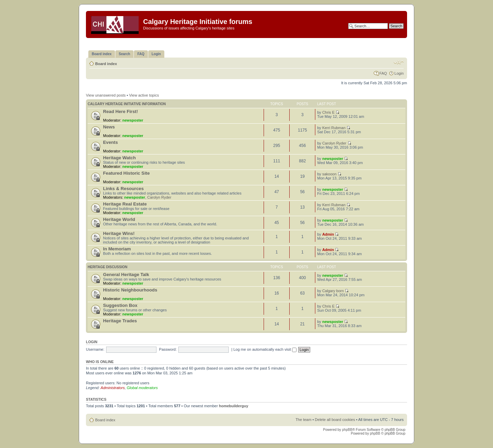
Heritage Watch (119, 158)
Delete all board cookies (335, 420)
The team (303, 420)
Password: (168, 349)
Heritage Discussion (108, 267)
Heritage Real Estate (125, 204)
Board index (106, 64)
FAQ (383, 73)
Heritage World (119, 219)
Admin (328, 234)
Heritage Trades (120, 321)
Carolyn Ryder (334, 143)
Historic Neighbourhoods (130, 290)
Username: (95, 349)
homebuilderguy (233, 406)
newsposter (133, 120)
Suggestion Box (120, 305)
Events (110, 142)
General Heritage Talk (126, 275)
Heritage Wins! (119, 233)
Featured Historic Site (126, 173)
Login (399, 73)
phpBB (347, 430)
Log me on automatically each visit (265, 349)
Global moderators (142, 388)
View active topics (144, 95)
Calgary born (333, 291)
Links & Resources (123, 189)
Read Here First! (121, 111)
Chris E (328, 112)
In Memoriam (117, 249)
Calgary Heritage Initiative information (127, 104)
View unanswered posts (106, 95)
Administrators (113, 388)
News (109, 127)
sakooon (329, 174)
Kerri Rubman (334, 128)
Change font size (399, 62)
